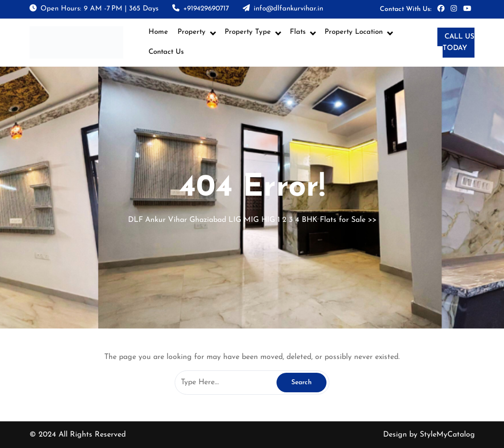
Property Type (248, 32)
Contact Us (166, 52)
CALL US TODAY (459, 43)
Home (158, 32)
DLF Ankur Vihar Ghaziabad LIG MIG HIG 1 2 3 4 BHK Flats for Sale (247, 220)
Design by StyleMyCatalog (429, 435)
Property (192, 32)
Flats (298, 32)
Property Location (354, 32)
